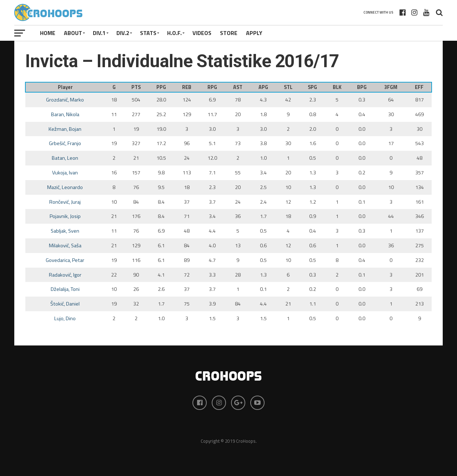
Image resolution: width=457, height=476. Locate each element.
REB (187, 87)
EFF (419, 87)
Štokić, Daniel (65, 304)
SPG (312, 87)
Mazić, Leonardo (65, 187)
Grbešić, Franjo (65, 143)
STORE (229, 33)
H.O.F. (174, 33)
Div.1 (99, 33)
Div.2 (123, 33)
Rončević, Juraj (65, 202)
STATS (148, 33)
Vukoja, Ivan (65, 173)
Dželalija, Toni (65, 289)
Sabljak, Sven (65, 231)
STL (288, 87)
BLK (337, 87)
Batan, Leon (65, 158)
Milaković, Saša (65, 246)
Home (48, 33)
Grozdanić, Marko (65, 100)
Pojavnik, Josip (65, 216)
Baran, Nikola (65, 114)
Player (65, 87)
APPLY (254, 33)
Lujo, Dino (65, 318)
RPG (212, 87)
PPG (161, 87)
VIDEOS (202, 33)
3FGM (391, 87)
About (73, 33)
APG (263, 87)
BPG (362, 87)
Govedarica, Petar (65, 260)
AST (238, 87)
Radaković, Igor (65, 275)
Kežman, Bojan (65, 129)
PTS (136, 87)
